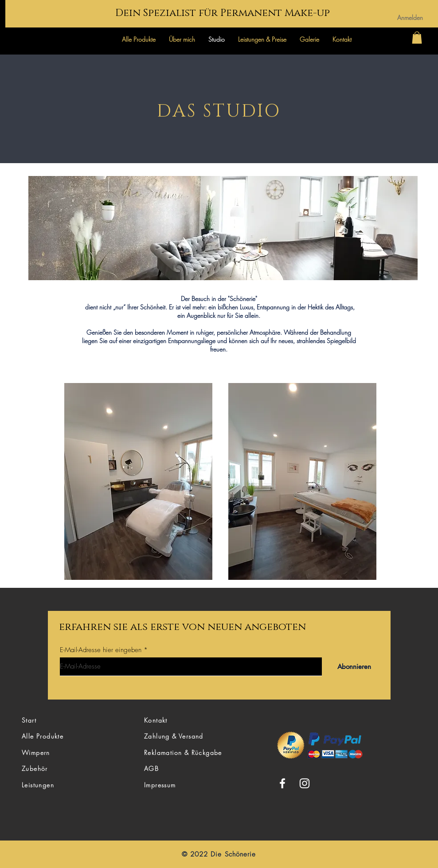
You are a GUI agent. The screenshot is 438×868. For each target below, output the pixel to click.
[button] (417, 37)
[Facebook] (282, 783)
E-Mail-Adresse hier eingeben (101, 650)
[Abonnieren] (354, 666)
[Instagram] (305, 783)
